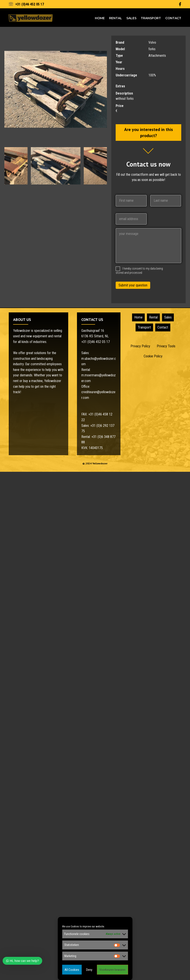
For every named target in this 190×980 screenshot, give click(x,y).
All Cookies (72, 970)
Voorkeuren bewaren (112, 970)
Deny (89, 970)
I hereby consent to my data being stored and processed (139, 271)
